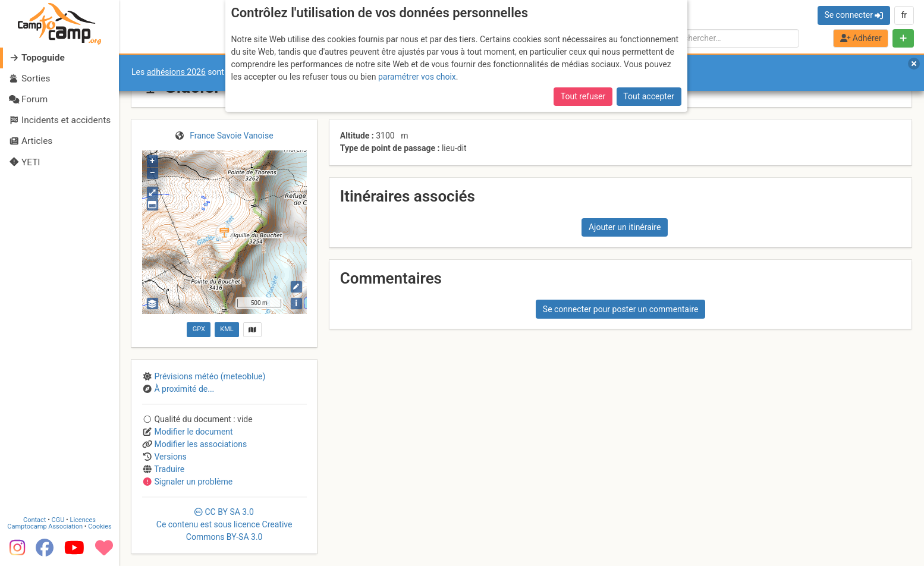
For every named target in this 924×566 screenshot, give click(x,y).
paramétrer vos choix (417, 77)
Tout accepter (649, 96)
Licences (83, 520)
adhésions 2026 (176, 72)
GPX (199, 329)
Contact (34, 520)
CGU (58, 520)
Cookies (100, 526)
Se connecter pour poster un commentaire (621, 309)
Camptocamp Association (45, 526)
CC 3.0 (224, 524)
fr (904, 15)
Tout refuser (583, 96)
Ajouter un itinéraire (625, 227)
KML (227, 329)
